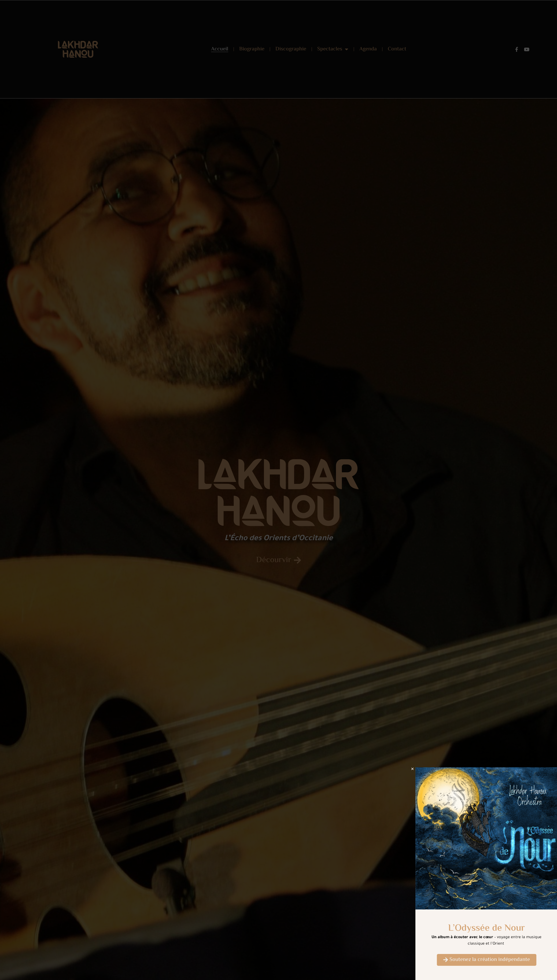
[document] (278, 490)
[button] (421, 769)
